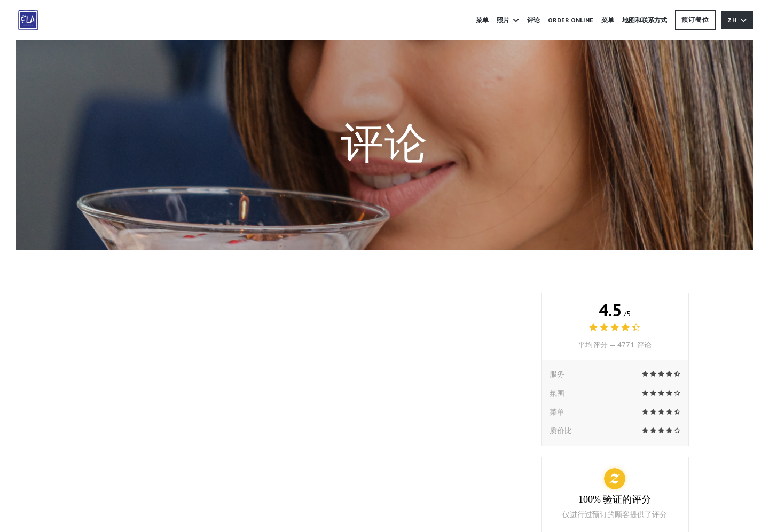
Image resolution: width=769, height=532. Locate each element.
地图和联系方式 (645, 20)
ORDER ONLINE (571, 19)
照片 (508, 20)
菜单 (482, 20)
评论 (533, 20)
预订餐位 (695, 19)
